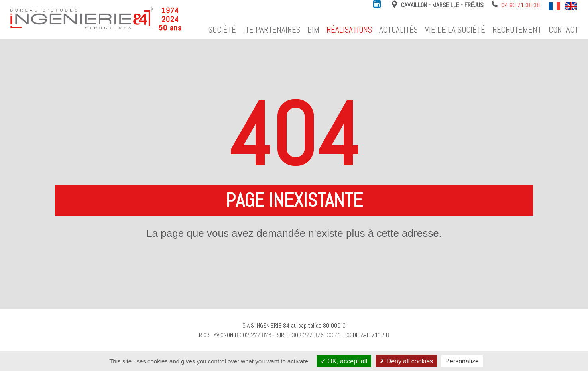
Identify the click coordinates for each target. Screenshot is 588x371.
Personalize (462, 361)
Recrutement (517, 30)
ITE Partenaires (272, 30)
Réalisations (349, 30)
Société (222, 30)
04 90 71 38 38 (521, 5)
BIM (313, 30)
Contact (563, 30)
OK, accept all (344, 361)
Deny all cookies (406, 361)
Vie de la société (455, 30)
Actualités (398, 30)
